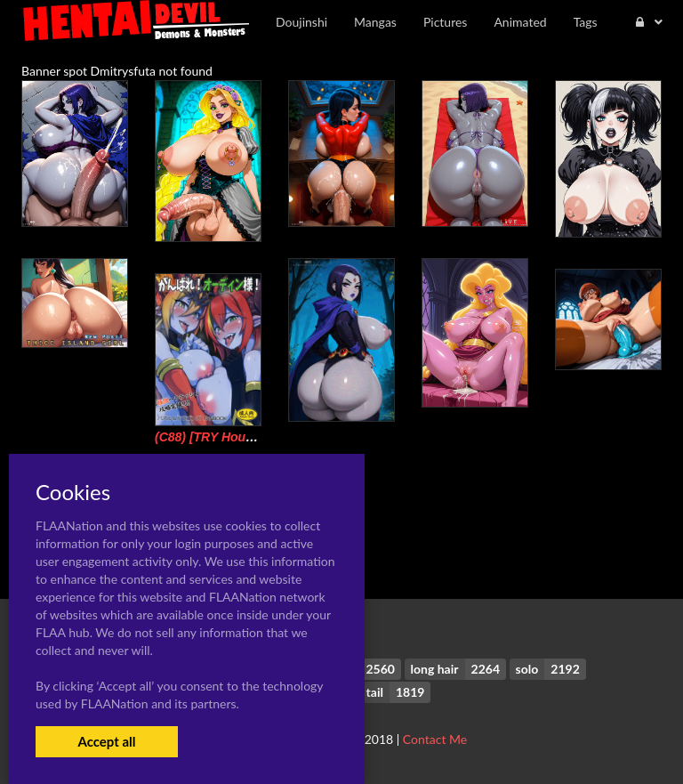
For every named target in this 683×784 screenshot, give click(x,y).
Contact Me (435, 739)
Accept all (106, 741)
